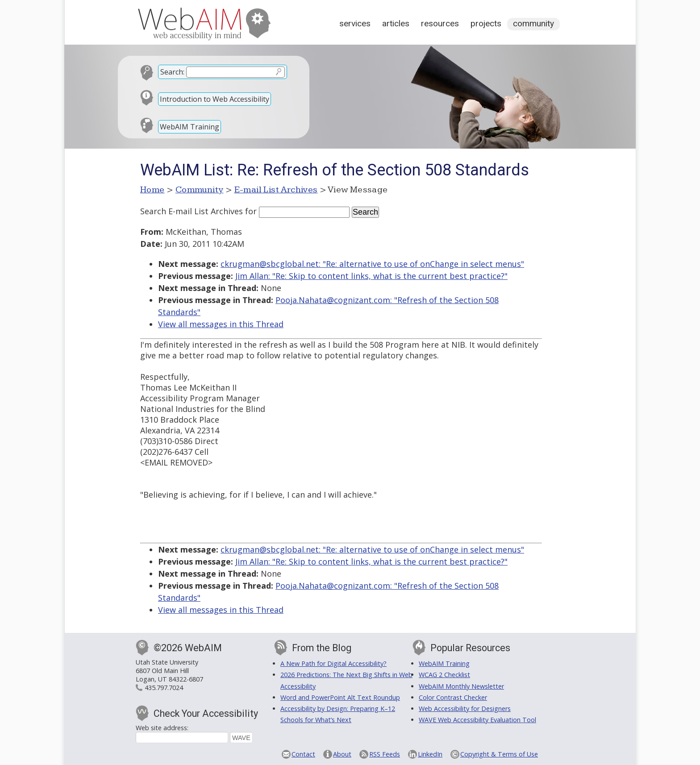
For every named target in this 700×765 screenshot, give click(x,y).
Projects (486, 23)
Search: (172, 72)
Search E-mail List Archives (192, 211)
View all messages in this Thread (221, 324)
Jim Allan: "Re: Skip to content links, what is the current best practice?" (371, 276)
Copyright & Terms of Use (499, 754)
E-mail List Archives (276, 190)
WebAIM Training (190, 127)
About (342, 754)
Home (152, 190)
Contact (303, 754)
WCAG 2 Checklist (444, 675)
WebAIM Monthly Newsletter (461, 686)
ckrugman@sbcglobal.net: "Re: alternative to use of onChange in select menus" (372, 264)
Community (533, 23)
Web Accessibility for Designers (465, 709)
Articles (396, 23)
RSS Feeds (385, 754)
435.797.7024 (164, 688)
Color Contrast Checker (453, 697)
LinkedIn (430, 754)
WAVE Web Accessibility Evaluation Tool (477, 720)
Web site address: (162, 728)
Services (355, 23)
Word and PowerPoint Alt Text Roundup (340, 697)
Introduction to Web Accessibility (215, 99)
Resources (440, 23)
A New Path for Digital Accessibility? (333, 663)
